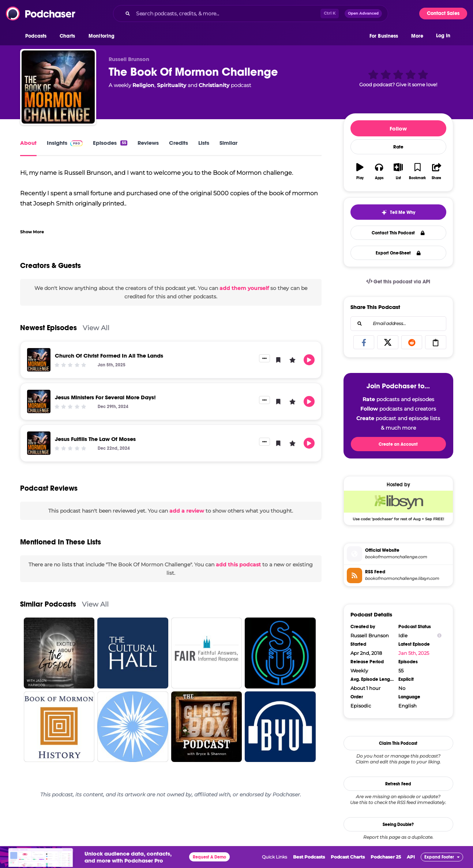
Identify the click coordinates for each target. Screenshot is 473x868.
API (411, 857)
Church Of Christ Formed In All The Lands (109, 356)
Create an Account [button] (398, 444)
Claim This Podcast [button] (398, 743)
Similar (228, 143)
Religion (143, 85)
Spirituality (172, 85)
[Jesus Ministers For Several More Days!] (39, 401)
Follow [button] (398, 129)
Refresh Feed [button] (398, 784)
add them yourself (244, 288)
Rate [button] (398, 147)
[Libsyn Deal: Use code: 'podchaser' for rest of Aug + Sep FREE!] (398, 506)
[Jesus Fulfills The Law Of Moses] (39, 443)
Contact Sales (443, 13)
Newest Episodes (48, 328)
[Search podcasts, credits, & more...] (227, 14)
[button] (38, 36)
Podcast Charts (348, 857)
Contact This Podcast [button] (398, 233)
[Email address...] (398, 324)
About (28, 143)
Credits (179, 143)
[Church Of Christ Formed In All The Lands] (39, 360)
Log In (443, 36)
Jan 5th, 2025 (414, 653)
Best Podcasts (309, 857)
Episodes (110, 143)
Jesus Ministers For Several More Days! (105, 397)
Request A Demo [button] (209, 857)
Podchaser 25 (386, 857)
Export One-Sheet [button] (398, 253)
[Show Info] (439, 636)
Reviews (148, 143)
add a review (187, 511)
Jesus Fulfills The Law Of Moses (95, 439)
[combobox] (251, 14)
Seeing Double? (398, 824)
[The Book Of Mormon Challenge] (58, 87)
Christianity (214, 85)
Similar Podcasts (48, 604)
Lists (204, 143)
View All (96, 328)
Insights (65, 143)
